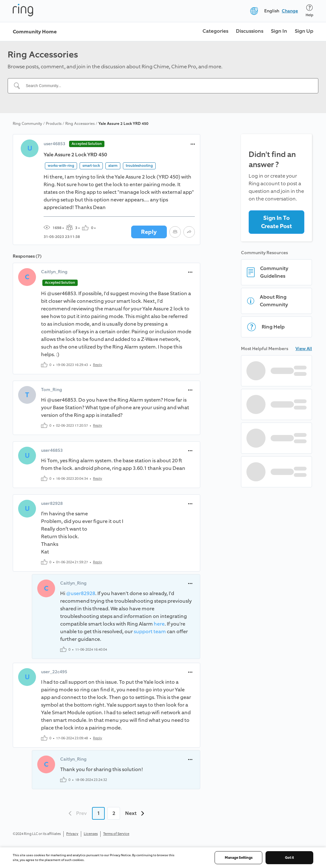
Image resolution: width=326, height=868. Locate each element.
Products (54, 124)
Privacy (72, 834)
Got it (289, 858)
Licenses (91, 834)
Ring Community (27, 124)
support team (150, 631)
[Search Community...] (167, 86)
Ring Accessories (80, 124)
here (159, 624)
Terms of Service (116, 834)
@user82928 (81, 593)
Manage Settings (239, 858)
